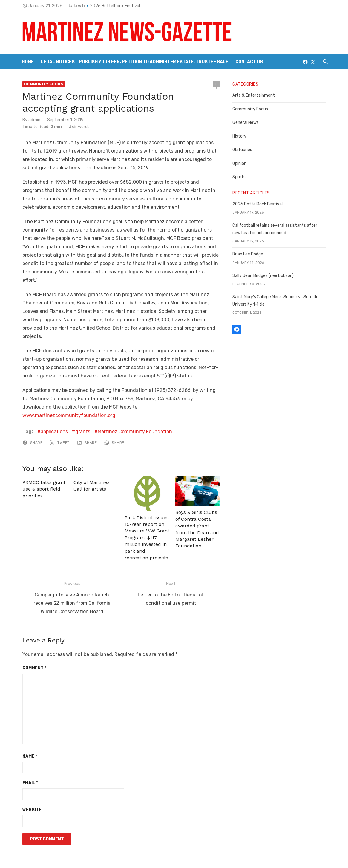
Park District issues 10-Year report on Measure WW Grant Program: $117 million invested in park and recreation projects (146, 513)
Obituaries (244, 150)
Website (28, 784)
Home (28, 62)
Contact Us (249, 62)
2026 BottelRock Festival (111, 6)
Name (26, 730)
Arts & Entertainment (255, 95)
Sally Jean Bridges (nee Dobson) (265, 276)
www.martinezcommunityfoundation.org (143, 390)
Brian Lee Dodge (249, 254)
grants (79, 406)
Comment (31, 642)
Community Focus (40, 84)
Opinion (241, 163)
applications (51, 406)
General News (247, 122)
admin (31, 120)
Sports (240, 177)
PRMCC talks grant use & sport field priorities (40, 464)
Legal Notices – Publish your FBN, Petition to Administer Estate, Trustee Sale (135, 62)
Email (27, 757)
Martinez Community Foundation (131, 406)
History (241, 136)
